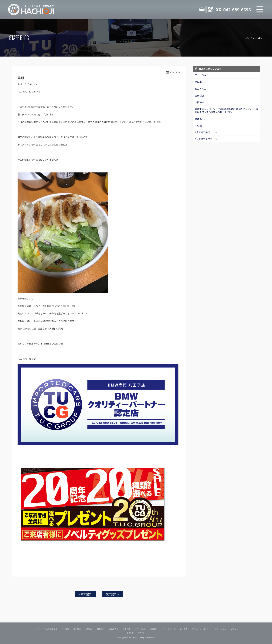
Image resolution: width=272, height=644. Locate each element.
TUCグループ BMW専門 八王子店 (31, 9)
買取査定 (101, 629)
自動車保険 (114, 629)
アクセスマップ (169, 629)
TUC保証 (65, 629)
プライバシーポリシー (201, 629)
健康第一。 (201, 119)
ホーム (37, 629)
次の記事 (112, 594)
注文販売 (77, 629)
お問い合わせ (140, 629)
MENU (260, 9)
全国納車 (89, 629)
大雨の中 (199, 102)
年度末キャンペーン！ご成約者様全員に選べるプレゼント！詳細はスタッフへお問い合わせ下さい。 (227, 110)
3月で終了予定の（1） (206, 139)
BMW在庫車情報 (51, 629)
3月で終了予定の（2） (206, 132)
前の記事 (85, 594)
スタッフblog (221, 629)
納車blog (234, 629)
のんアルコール (203, 89)
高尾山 (198, 82)
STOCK (202, 9)
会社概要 (184, 629)
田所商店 (199, 95)
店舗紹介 (154, 629)
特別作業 (127, 629)
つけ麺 (198, 125)
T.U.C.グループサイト (136, 633)
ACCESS (210, 9)
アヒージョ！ (202, 75)
